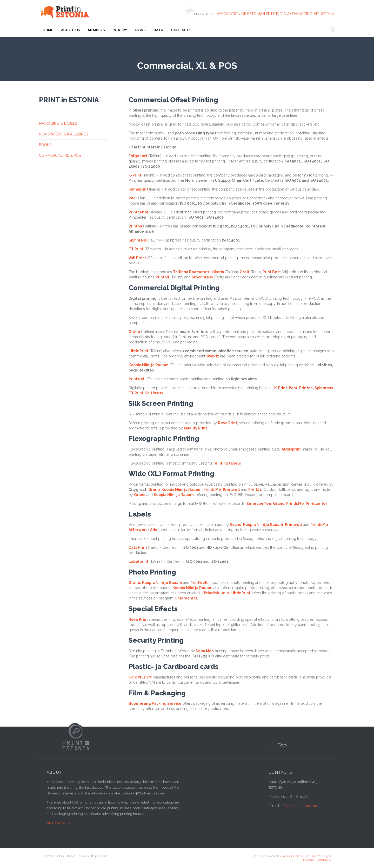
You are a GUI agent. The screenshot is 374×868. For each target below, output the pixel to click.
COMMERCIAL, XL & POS (60, 155)
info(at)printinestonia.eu (299, 806)
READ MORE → (59, 823)
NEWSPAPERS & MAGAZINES (63, 134)
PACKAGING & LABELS (58, 123)
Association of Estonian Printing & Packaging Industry (307, 858)
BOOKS (45, 145)
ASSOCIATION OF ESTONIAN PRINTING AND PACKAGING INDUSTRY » (276, 14)
